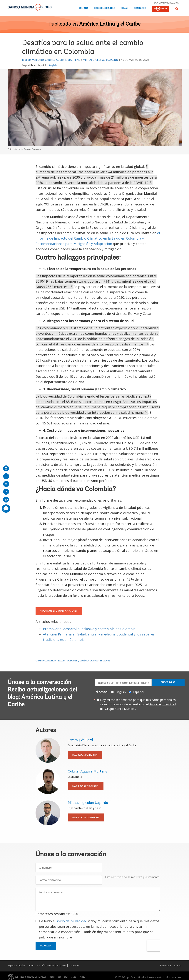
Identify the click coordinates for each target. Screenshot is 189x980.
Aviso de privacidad (72, 921)
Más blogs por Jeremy (85, 755)
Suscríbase (168, 682)
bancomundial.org (166, 3)
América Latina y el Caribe (110, 24)
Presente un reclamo (171, 965)
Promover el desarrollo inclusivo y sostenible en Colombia (89, 629)
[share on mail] (6, 468)
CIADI (82, 977)
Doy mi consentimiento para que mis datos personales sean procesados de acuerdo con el (138, 704)
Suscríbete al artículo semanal (59, 611)
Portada (83, 8)
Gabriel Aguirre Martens (62, 60)
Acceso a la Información (41, 965)
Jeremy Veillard (33, 60)
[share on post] (6, 484)
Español (42, 65)
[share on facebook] (6, 476)
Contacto (140, 8)
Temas (124, 8)
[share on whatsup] (6, 500)
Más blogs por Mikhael (86, 817)
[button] (177, 9)
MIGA (73, 977)
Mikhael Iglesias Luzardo (100, 60)
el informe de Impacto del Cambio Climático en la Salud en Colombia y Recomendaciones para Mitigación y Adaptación (98, 238)
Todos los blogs (104, 8)
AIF (59, 977)
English (53, 65)
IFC (66, 977)
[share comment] (6, 509)
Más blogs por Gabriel (86, 786)
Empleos (61, 965)
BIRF (52, 977)
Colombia (73, 661)
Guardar (46, 946)
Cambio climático (46, 661)
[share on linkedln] (6, 492)
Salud (61, 661)
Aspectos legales (16, 965)
